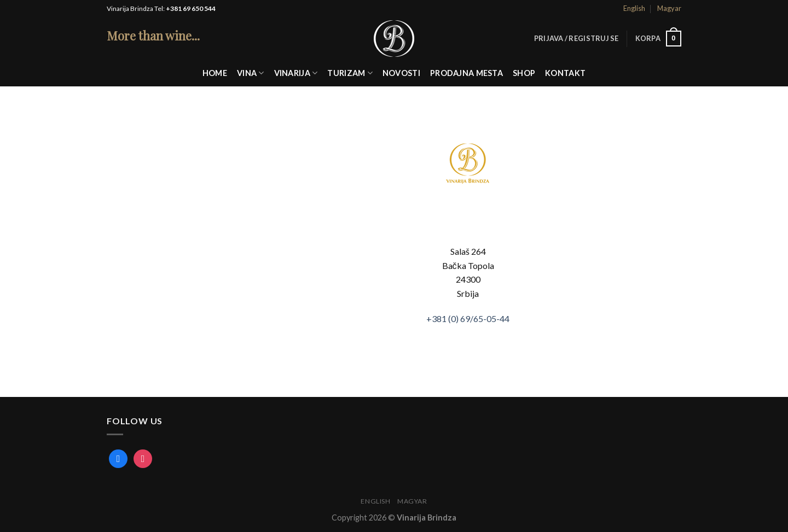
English (634, 8)
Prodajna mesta (467, 73)
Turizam (350, 73)
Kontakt (565, 73)
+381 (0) (468, 318)
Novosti (401, 73)
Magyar (669, 8)
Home (215, 73)
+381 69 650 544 (191, 8)
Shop (524, 73)
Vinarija (296, 73)
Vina (251, 73)
